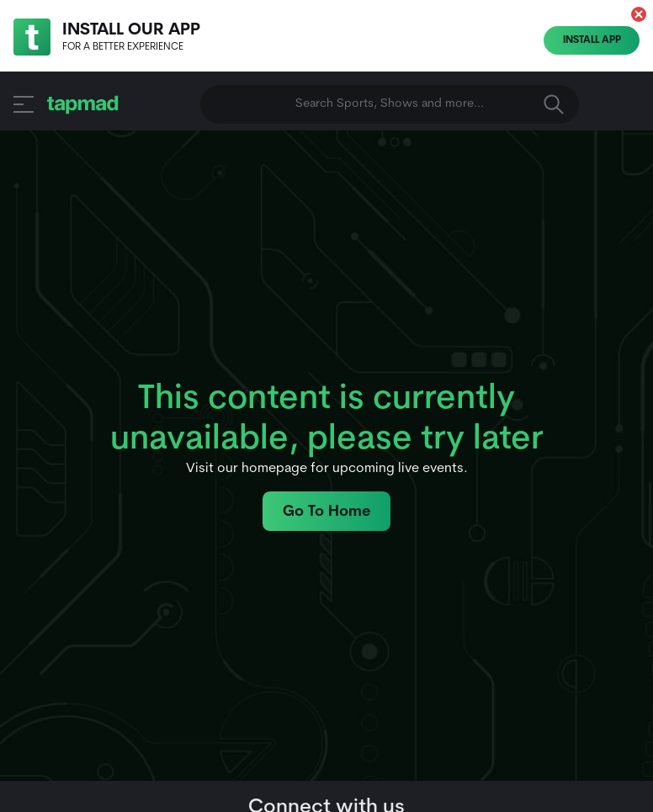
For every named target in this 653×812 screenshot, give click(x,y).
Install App (592, 40)
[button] (639, 14)
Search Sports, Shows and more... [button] (430, 104)
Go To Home (326, 512)
